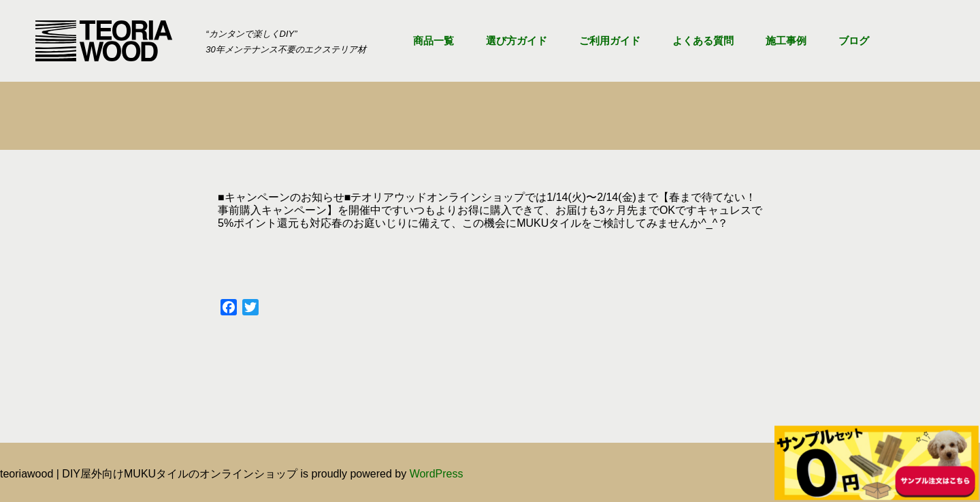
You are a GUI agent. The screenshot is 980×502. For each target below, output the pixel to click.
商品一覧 (434, 41)
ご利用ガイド (610, 41)
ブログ (854, 41)
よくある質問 (703, 41)
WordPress (437, 474)
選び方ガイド (517, 41)
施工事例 (786, 41)
